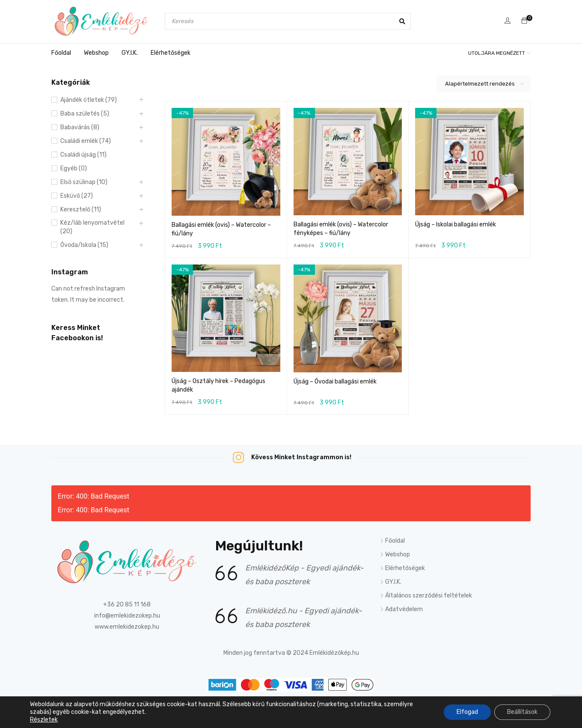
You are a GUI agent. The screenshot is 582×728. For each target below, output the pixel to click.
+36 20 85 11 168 (127, 605)
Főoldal (395, 541)
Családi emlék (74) (86, 141)
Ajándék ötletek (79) (89, 100)
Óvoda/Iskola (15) (84, 245)
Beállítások (522, 712)
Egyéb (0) (74, 168)
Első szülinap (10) (84, 182)
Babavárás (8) (80, 127)
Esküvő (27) (77, 196)
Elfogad (467, 712)
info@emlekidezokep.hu (127, 616)
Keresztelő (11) (81, 209)
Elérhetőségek (405, 568)
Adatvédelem (404, 609)
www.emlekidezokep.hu (127, 627)
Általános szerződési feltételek (429, 596)
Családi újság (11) (83, 155)
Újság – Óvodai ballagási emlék (335, 382)
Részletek (44, 720)
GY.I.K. (393, 582)
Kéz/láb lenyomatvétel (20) (92, 227)
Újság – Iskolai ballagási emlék (456, 224)
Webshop (398, 554)
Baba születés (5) (85, 114)
